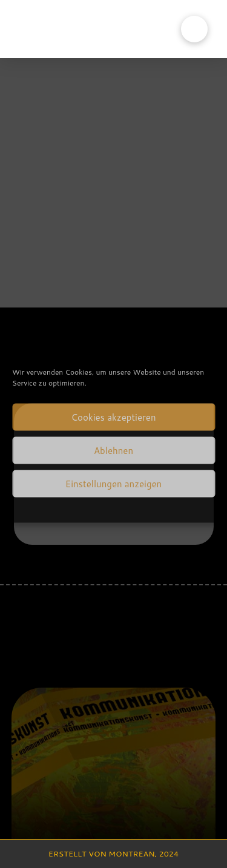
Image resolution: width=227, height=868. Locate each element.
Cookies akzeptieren (113, 417)
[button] (194, 29)
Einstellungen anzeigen (113, 483)
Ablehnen (113, 450)
